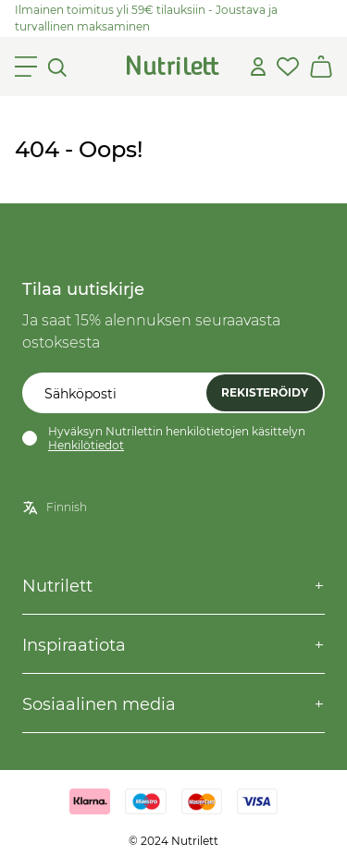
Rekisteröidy (265, 392)
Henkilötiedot (86, 445)
